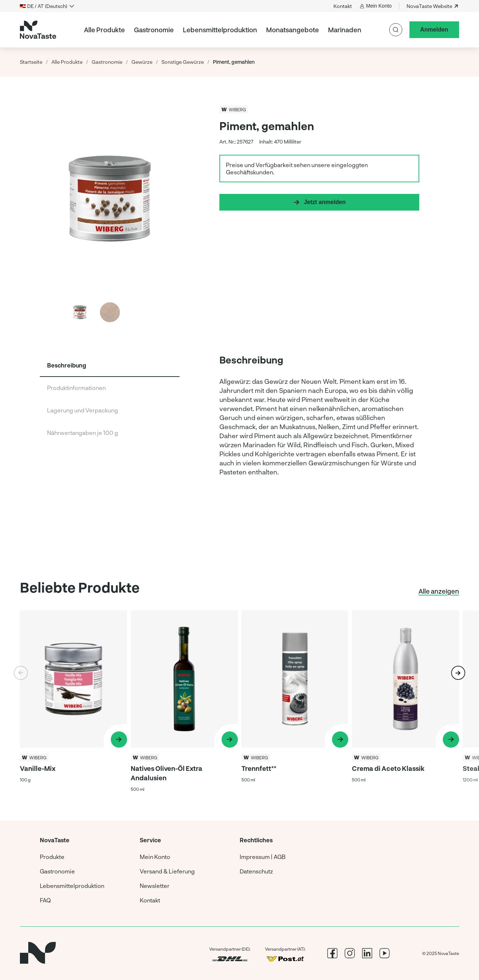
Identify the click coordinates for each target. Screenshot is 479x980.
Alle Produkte (104, 30)
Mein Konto (375, 6)
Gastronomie (154, 30)
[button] (458, 673)
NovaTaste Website (433, 6)
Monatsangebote (293, 30)
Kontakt (343, 6)
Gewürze (142, 62)
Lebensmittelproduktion (220, 30)
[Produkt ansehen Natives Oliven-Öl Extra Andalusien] (184, 701)
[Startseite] (38, 30)
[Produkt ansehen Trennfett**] (295, 701)
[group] (319, 451)
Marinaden (345, 30)
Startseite (31, 62)
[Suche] (396, 30)
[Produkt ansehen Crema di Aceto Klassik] (406, 701)
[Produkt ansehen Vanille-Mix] (73, 701)
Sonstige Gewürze (183, 62)
